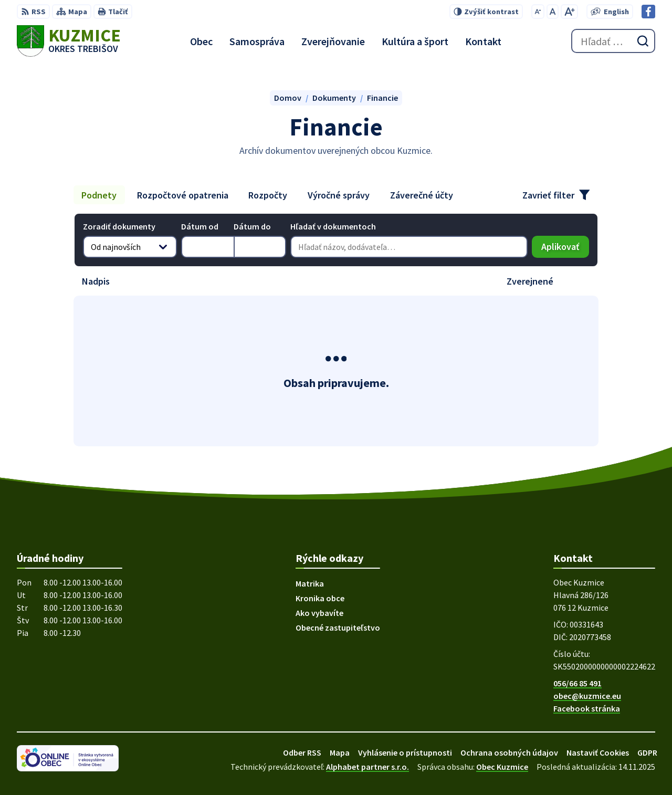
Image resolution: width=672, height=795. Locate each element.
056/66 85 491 (577, 683)
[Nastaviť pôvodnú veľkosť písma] (553, 12)
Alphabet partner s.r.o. (367, 767)
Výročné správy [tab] (339, 195)
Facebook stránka (587, 708)
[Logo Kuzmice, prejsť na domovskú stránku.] (69, 41)
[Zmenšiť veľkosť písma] (538, 12)
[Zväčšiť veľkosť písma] (569, 12)
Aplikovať (565, 249)
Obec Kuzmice (502, 767)
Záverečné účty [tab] (422, 195)
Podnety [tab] (99, 195)
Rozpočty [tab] (268, 195)
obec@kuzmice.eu (587, 696)
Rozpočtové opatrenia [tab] (183, 195)
